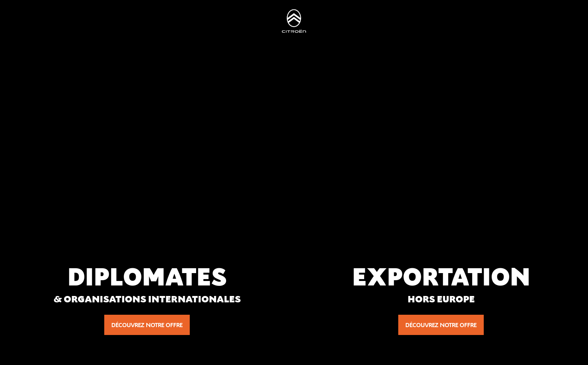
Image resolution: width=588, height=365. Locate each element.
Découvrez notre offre (147, 325)
